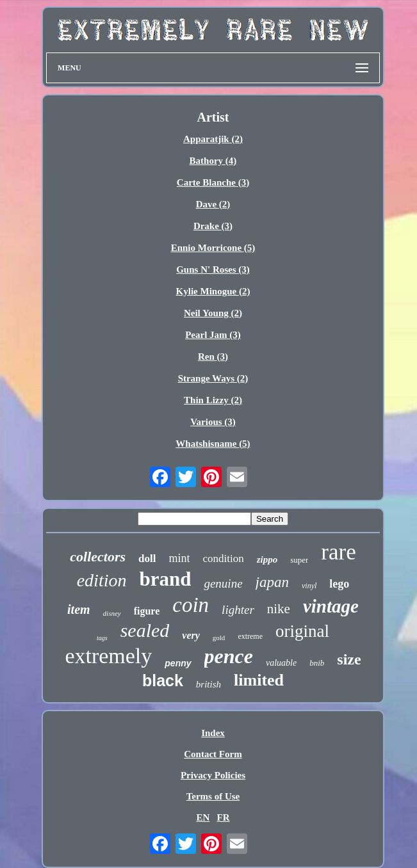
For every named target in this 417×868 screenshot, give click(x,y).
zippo (267, 559)
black (163, 680)
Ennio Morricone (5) (213, 248)
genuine (223, 583)
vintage (331, 606)
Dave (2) (213, 204)
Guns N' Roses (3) (213, 269)
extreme (250, 636)
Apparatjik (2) (213, 139)
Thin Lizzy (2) (213, 400)
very (191, 635)
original (302, 631)
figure (147, 611)
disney (112, 613)
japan (272, 582)
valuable (281, 663)
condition (223, 559)
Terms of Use (213, 796)
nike (279, 609)
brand (165, 579)
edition (102, 580)
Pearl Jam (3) (213, 335)
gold (219, 638)
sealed (145, 630)
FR (224, 817)
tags (102, 638)
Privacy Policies (213, 775)
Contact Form (213, 754)
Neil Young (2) (213, 313)
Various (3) (213, 422)
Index (213, 733)
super (299, 560)
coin (191, 605)
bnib (317, 663)
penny (178, 663)
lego (339, 584)
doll (147, 559)
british (208, 684)
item (79, 609)
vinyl (309, 586)
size (349, 659)
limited (259, 680)
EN (203, 817)
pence (229, 656)
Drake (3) (213, 226)
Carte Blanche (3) (213, 182)
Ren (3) (213, 357)
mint (179, 558)
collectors (98, 557)
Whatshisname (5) (213, 444)
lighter (238, 610)
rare (338, 552)
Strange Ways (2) (213, 378)
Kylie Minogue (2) (213, 291)
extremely (108, 656)
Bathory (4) (213, 161)
